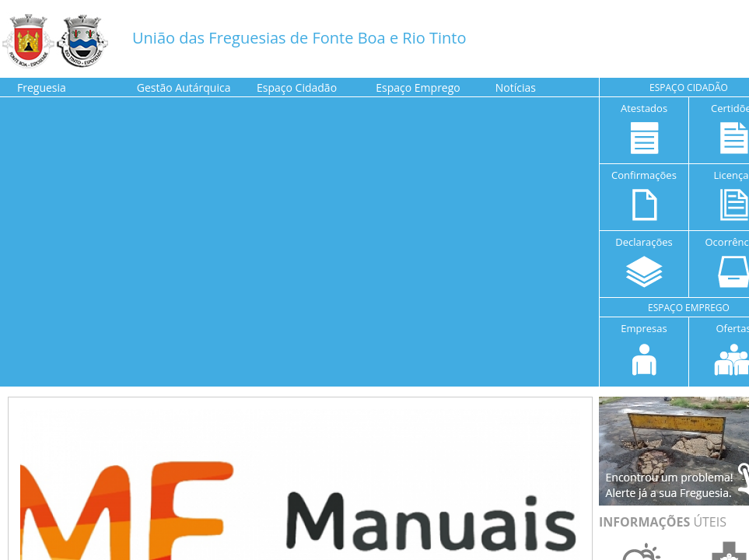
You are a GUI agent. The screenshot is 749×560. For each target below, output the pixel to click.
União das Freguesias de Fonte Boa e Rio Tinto (299, 38)
